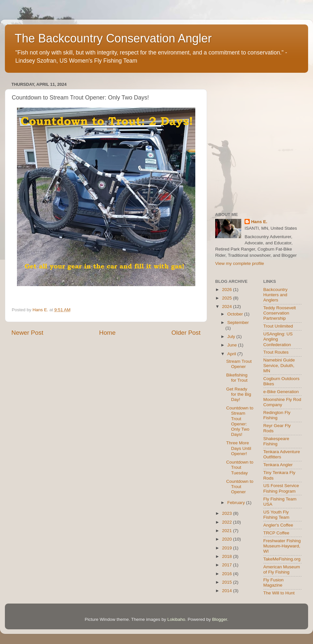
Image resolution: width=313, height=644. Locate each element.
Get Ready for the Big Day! (239, 394)
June (233, 345)
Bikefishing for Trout (237, 378)
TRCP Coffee (276, 533)
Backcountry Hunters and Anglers (276, 295)
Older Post (186, 333)
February (237, 503)
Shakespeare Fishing (276, 441)
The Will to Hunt (279, 593)
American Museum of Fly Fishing (282, 569)
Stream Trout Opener (239, 364)
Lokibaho (176, 619)
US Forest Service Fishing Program (281, 488)
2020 (228, 539)
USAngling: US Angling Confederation (278, 339)
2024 (228, 307)
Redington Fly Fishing (277, 415)
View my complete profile (240, 263)
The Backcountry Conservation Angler (113, 38)
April (232, 354)
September (238, 322)
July (232, 337)
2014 (228, 591)
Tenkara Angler (278, 465)
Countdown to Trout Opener (240, 487)
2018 (228, 556)
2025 (228, 298)
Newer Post (27, 333)
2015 (228, 582)
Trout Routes (276, 352)
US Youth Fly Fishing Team (276, 515)
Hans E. (259, 222)
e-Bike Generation (281, 392)
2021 (228, 531)
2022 (228, 522)
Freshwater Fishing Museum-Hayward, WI (282, 546)
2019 (228, 548)
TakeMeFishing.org (282, 559)
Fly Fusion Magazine (274, 583)
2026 (228, 290)
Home (107, 333)
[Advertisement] (61, 141)
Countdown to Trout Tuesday (240, 467)
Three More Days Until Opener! (239, 448)
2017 (228, 565)
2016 (228, 574)
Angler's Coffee (278, 525)
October (236, 314)
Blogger (220, 619)
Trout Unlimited (278, 326)
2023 (228, 513)
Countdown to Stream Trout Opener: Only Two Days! (240, 421)
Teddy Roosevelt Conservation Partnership (280, 313)
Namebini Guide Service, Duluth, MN (279, 365)
